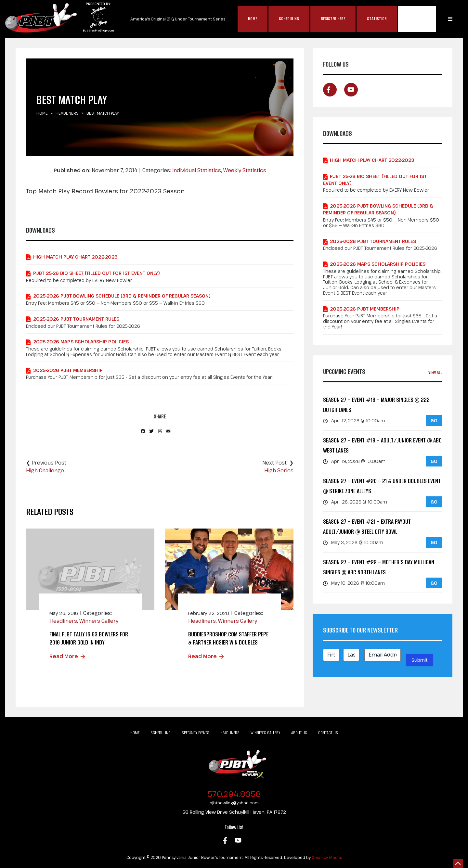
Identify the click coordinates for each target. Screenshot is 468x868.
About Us (299, 733)
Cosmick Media (326, 857)
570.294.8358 (234, 794)
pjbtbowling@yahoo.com (234, 803)
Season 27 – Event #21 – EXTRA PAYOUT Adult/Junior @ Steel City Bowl (367, 527)
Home (253, 19)
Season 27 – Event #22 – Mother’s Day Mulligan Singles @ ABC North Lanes (379, 567)
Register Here (333, 19)
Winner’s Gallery (265, 733)
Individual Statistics (197, 170)
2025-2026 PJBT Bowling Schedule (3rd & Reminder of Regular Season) (122, 296)
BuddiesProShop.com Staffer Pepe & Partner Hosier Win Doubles (228, 638)
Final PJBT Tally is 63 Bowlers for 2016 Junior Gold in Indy (89, 638)
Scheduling (289, 19)
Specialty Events (195, 733)
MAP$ (417, 19)
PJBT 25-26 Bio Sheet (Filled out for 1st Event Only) (97, 273)
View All (435, 372)
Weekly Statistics (245, 170)
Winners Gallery (99, 621)
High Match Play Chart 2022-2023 (75, 257)
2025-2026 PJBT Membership (68, 370)
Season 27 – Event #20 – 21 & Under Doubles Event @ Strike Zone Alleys (382, 486)
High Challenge (45, 470)
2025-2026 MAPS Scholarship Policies (81, 342)
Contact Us (328, 733)
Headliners (67, 113)
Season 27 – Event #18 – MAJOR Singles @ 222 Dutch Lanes (376, 405)
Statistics (377, 19)
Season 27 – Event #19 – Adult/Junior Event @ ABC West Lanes (382, 446)
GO (434, 421)
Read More (64, 656)
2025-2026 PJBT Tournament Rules (76, 319)
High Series (279, 470)
